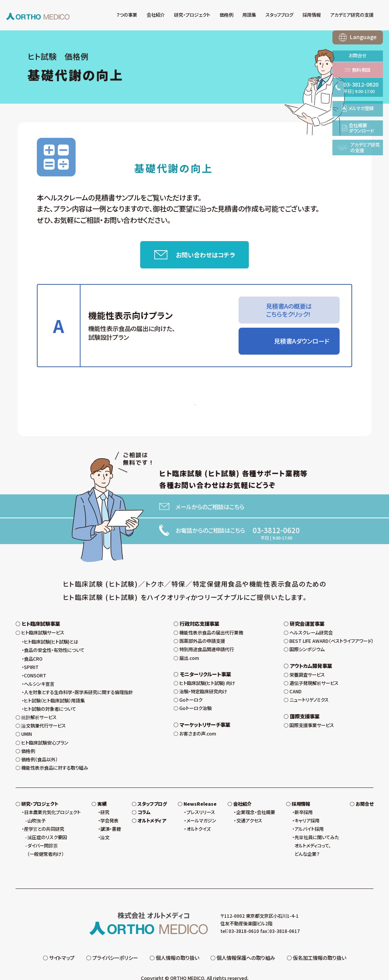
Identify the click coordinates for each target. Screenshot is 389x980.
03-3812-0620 (276, 533)
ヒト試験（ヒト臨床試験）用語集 (54, 686)
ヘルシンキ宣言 (39, 669)
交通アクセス (249, 806)
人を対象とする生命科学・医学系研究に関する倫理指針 (78, 678)
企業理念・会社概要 (256, 798)
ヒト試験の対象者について (50, 694)
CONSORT (35, 661)
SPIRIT (31, 653)
